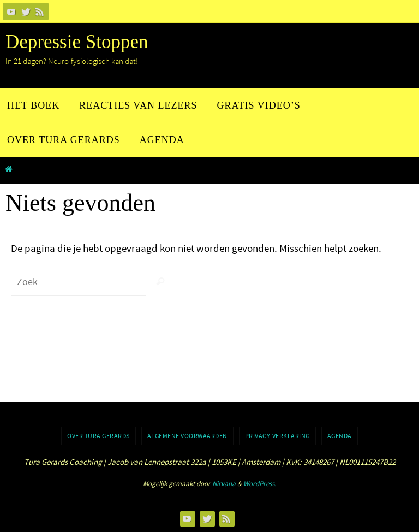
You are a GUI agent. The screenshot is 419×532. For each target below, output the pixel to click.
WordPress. (260, 484)
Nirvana (224, 484)
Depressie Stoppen (77, 42)
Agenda (340, 436)
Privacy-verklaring (277, 436)
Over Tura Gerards (98, 436)
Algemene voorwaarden (187, 436)
